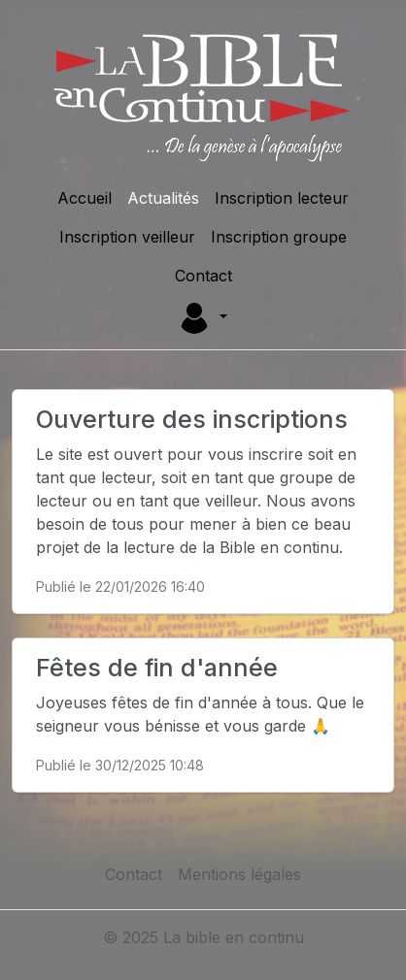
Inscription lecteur (282, 198)
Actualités (163, 198)
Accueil (85, 198)
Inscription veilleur (127, 237)
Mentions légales (239, 874)
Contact (203, 276)
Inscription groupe (279, 237)
